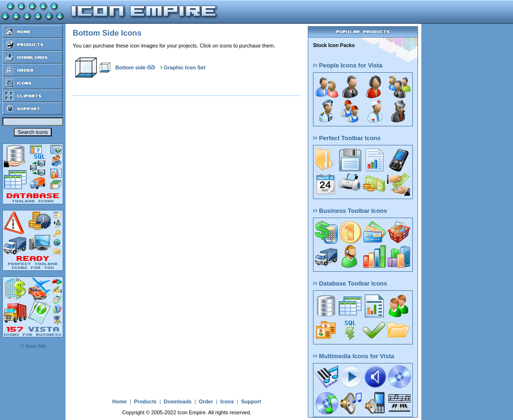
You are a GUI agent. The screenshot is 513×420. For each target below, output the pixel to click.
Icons (227, 401)
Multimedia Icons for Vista (354, 356)
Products (145, 401)
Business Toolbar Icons (350, 211)
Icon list (33, 346)
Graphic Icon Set (185, 67)
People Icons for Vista (348, 65)
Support (251, 401)
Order (206, 401)
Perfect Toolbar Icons (347, 138)
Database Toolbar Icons (350, 283)
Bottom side (131, 67)
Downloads (178, 401)
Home (119, 401)
